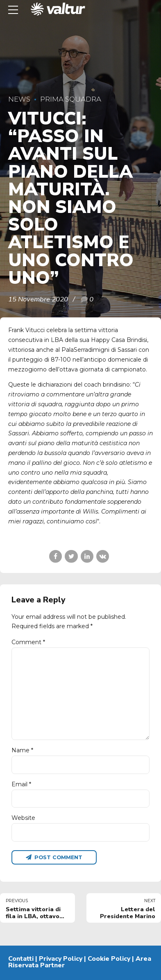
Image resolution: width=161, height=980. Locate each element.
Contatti (21, 959)
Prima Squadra (71, 99)
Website (23, 818)
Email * (21, 784)
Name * (22, 750)
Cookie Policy (109, 959)
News (19, 99)
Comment (28, 642)
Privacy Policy (61, 959)
